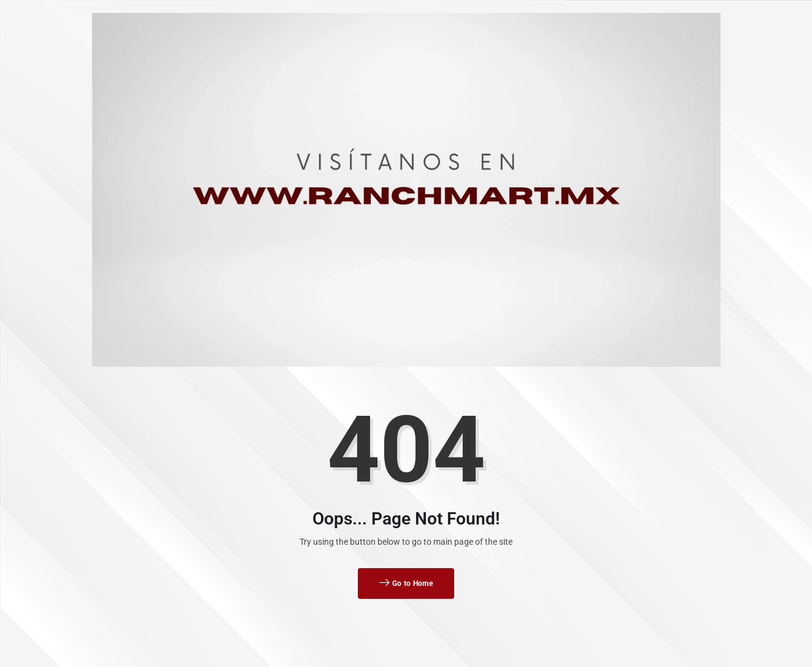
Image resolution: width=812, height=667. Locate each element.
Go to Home (406, 583)
